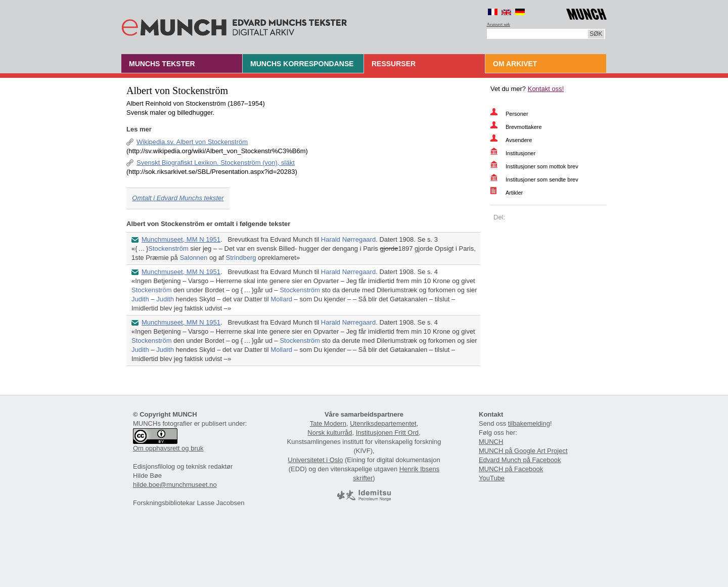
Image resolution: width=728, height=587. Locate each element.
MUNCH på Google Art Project (523, 451)
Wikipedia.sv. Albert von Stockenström (192, 142)
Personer (517, 114)
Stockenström (168, 249)
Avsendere (519, 140)
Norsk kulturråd (330, 433)
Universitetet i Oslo (315, 460)
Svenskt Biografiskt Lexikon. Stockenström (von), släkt (216, 163)
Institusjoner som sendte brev (542, 179)
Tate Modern (328, 423)
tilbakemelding (529, 423)
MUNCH (491, 442)
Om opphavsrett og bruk (168, 448)
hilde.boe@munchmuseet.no (175, 485)
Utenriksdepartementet (383, 423)
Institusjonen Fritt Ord (387, 433)
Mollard (281, 299)
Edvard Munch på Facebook (520, 460)
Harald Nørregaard (348, 239)
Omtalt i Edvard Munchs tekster (178, 198)
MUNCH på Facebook (511, 469)
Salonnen (193, 258)
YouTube (492, 478)
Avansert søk (499, 24)
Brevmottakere (524, 127)
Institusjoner (520, 153)
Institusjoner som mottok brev (542, 166)
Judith (140, 299)
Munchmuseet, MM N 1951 (181, 239)
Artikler (514, 193)
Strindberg (241, 258)
